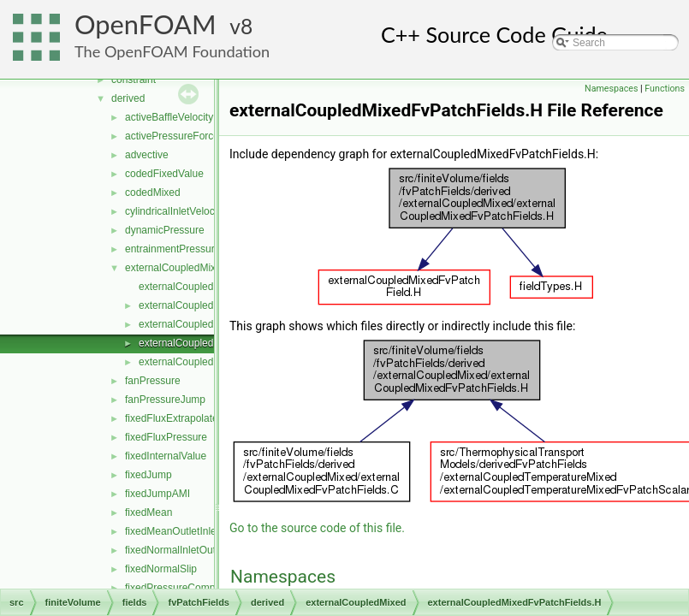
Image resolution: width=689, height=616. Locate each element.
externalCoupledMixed (176, 268)
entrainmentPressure (172, 249)
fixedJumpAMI (157, 494)
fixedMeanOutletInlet (172, 531)
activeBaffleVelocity (169, 117)
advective (147, 155)
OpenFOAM (146, 24)
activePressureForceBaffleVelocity (203, 136)
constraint (134, 80)
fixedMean (148, 512)
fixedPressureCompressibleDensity (205, 588)
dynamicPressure (165, 230)
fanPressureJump (165, 400)
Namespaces (611, 89)
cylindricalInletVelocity (175, 211)
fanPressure (153, 381)
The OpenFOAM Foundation (172, 51)
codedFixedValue (164, 174)
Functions (665, 89)
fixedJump (148, 475)
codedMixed (153, 192)
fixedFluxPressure (166, 437)
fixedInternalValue (166, 456)
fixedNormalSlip (161, 569)
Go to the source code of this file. (317, 528)
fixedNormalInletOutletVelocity (193, 550)
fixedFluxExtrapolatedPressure (195, 418)
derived (128, 98)
